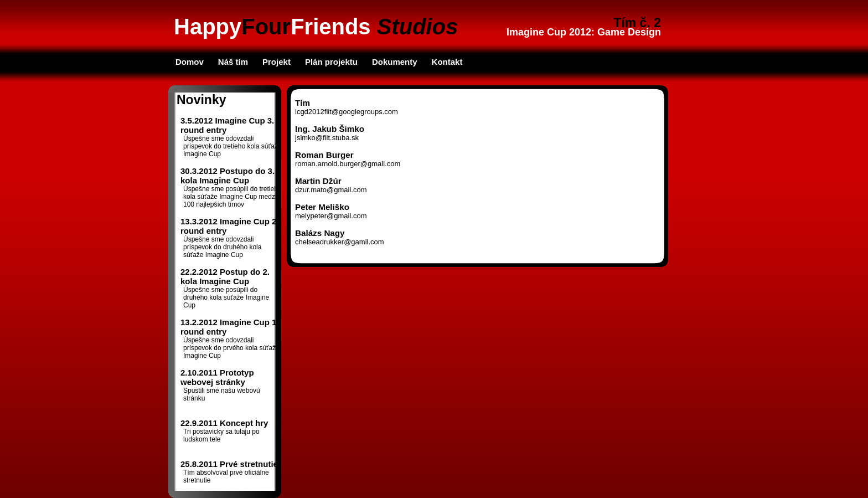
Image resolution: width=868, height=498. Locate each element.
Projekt (277, 62)
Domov (190, 62)
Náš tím (233, 62)
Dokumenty (395, 62)
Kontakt (447, 62)
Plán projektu (331, 62)
